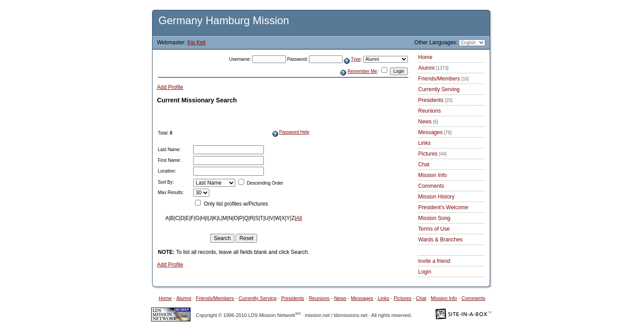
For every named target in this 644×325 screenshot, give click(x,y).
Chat (424, 165)
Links (424, 143)
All (299, 218)
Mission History (436, 197)
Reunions (430, 111)
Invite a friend (434, 261)
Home (425, 57)
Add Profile (170, 87)
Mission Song (434, 218)
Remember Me (362, 71)
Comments (431, 186)
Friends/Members (443, 79)
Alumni (433, 68)
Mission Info (432, 175)
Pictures (432, 154)
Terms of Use (434, 229)
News (428, 122)
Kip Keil (197, 42)
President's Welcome (443, 207)
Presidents (435, 100)
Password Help (294, 132)
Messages (435, 132)
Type (356, 59)
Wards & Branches (441, 240)
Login (425, 272)
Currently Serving (439, 89)
